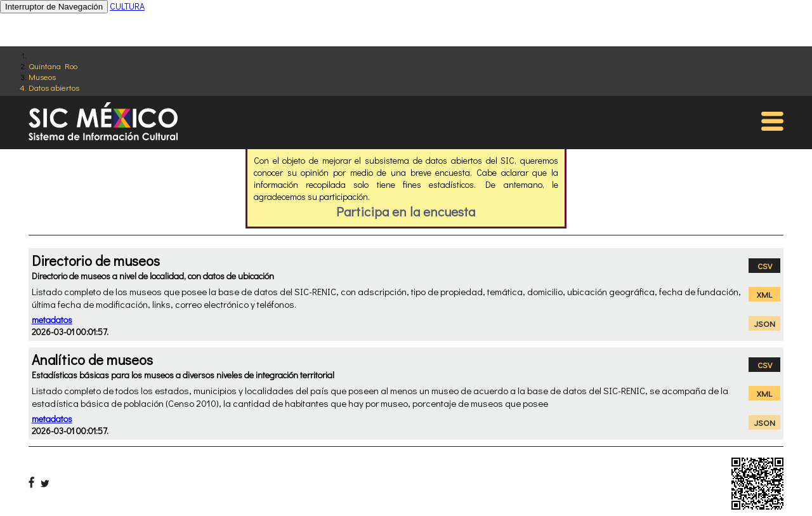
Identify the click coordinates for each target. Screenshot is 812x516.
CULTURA (127, 6)
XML (764, 294)
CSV (765, 266)
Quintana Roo (53, 66)
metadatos (52, 320)
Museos (42, 76)
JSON (765, 323)
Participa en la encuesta (406, 211)
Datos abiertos (54, 87)
